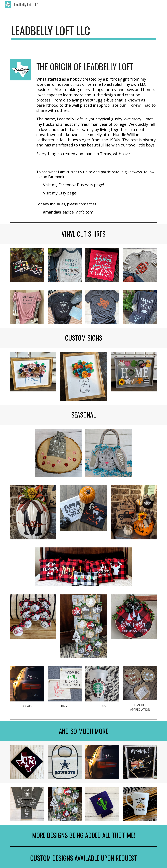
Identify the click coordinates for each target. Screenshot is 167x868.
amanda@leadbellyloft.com (68, 212)
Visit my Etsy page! (60, 193)
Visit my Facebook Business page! (74, 185)
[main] (83, 32)
